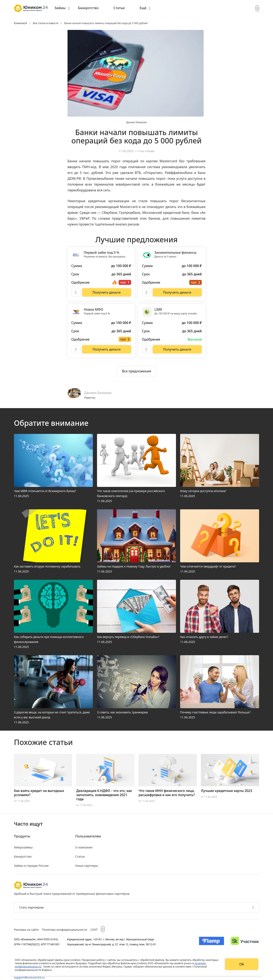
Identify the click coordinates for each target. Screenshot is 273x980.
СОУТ (94, 930)
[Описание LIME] (146, 349)
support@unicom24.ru (29, 977)
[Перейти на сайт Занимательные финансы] (177, 292)
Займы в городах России (31, 866)
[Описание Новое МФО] (76, 349)
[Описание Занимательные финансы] (146, 292)
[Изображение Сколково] (245, 942)
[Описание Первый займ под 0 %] (76, 292)
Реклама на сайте (26, 930)
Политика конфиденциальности (65, 930)
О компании (84, 847)
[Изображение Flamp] (212, 942)
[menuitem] (62, 8)
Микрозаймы (23, 847)
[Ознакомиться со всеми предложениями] (136, 371)
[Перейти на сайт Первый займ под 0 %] (107, 292)
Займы (60, 8)
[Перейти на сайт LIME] (177, 349)
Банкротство (88, 8)
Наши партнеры (87, 866)
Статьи (119, 8)
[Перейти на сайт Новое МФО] (107, 349)
